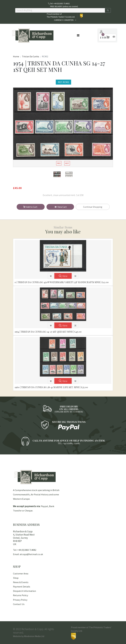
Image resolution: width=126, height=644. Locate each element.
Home (16, 56)
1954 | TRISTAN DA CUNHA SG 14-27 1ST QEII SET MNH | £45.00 (48, 332)
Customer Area (21, 574)
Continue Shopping (93, 207)
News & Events (21, 582)
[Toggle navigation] (78, 35)
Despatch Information (24, 591)
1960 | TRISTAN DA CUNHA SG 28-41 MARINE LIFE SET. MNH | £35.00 (51, 387)
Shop (16, 578)
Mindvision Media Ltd (34, 636)
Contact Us (19, 604)
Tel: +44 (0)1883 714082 (25, 550)
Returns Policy (21, 595)
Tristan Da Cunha (30, 56)
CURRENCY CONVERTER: (64, 20)
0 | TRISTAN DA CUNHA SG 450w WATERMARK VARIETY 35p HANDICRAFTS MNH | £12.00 (62, 282)
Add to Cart (31, 207)
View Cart (61, 207)
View (63, 276)
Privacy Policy (20, 600)
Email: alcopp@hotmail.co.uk (28, 554)
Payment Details (22, 587)
